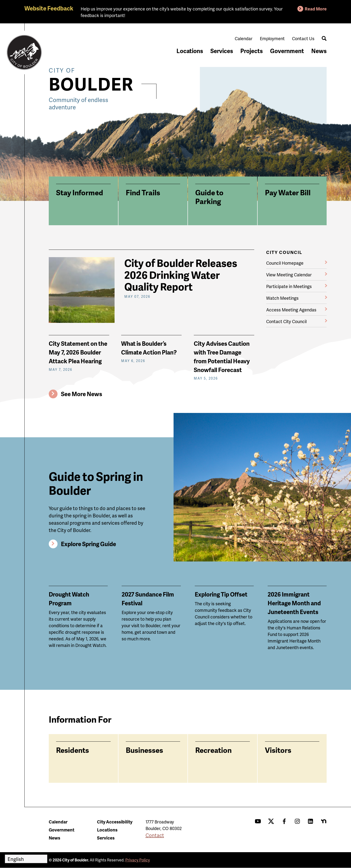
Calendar (244, 38)
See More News (82, 394)
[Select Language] (26, 859)
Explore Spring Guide (88, 544)
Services (222, 51)
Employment (272, 38)
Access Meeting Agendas (291, 310)
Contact (155, 835)
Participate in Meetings (289, 286)
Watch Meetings (282, 298)
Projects (252, 51)
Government (287, 51)
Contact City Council (286, 321)
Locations (190, 51)
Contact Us (303, 38)
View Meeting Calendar (289, 275)
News (319, 51)
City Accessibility (115, 822)
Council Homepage (285, 263)
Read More (316, 9)
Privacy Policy (138, 860)
